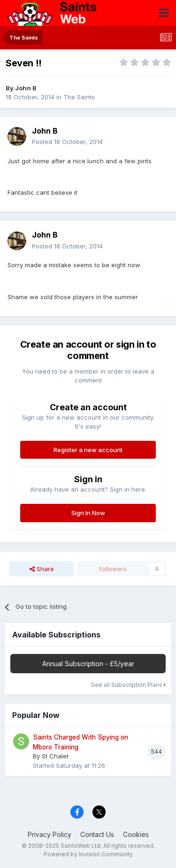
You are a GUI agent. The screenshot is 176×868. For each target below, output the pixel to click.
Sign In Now (88, 513)
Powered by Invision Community (88, 854)
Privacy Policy (50, 834)
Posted (67, 142)
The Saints (79, 97)
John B (26, 88)
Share (42, 569)
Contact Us (97, 834)
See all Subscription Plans (128, 685)
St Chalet (55, 756)
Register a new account (88, 450)
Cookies (136, 834)
